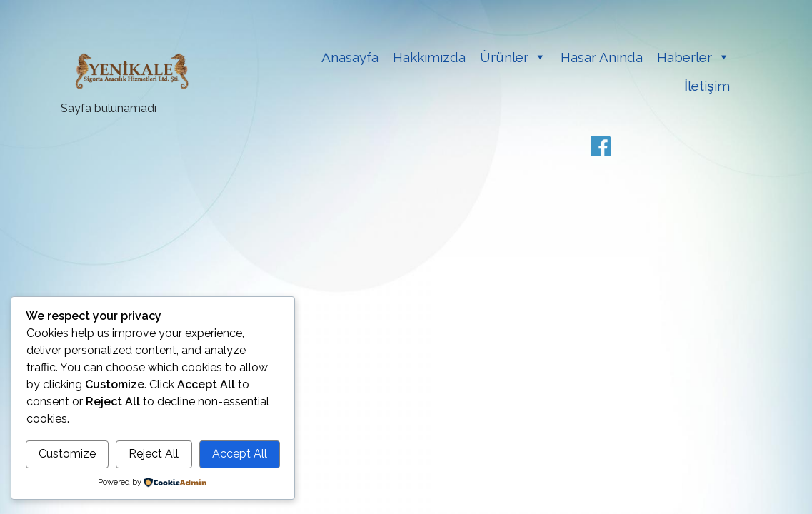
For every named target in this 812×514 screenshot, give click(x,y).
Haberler (685, 57)
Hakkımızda (429, 57)
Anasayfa (350, 57)
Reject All (154, 454)
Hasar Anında (602, 57)
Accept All (240, 454)
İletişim (707, 86)
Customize (67, 454)
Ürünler (504, 57)
